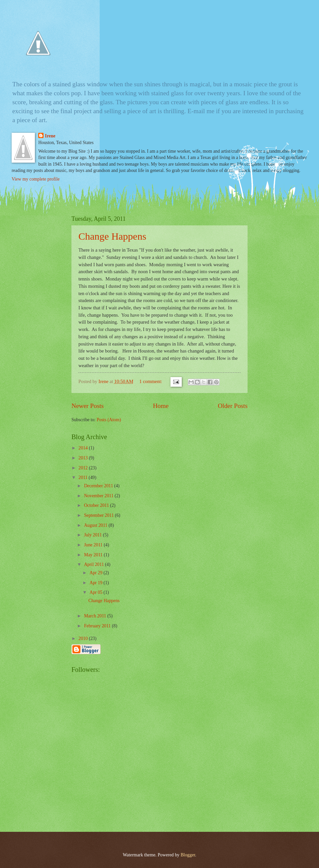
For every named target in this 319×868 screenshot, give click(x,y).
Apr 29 (96, 573)
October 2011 (97, 505)
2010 (84, 638)
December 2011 (99, 486)
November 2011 (99, 496)
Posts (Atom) (109, 420)
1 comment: (151, 381)
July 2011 (94, 535)
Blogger (188, 855)
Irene (50, 136)
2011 (84, 477)
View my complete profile (36, 179)
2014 (84, 448)
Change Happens (112, 236)
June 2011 (94, 545)
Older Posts (233, 406)
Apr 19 (96, 583)
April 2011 (95, 564)
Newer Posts (88, 406)
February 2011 (98, 626)
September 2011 (100, 515)
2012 (84, 468)
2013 (84, 458)
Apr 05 (96, 592)
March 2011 (96, 616)
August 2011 (96, 525)
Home (161, 406)
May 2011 (94, 555)
